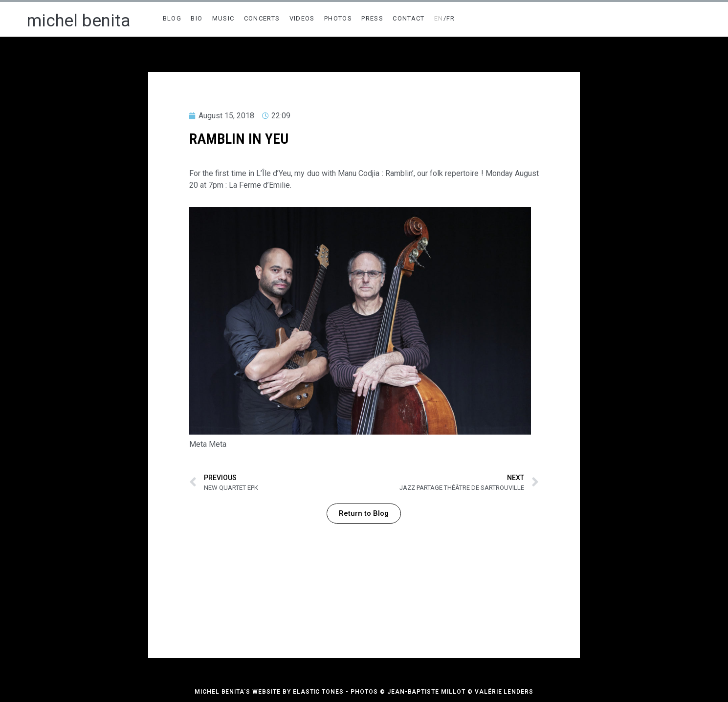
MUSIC (223, 18)
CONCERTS (262, 18)
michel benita (79, 21)
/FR (445, 18)
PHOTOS (338, 18)
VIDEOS (302, 18)
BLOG (172, 18)
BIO (197, 18)
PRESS (372, 18)
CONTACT (408, 18)
